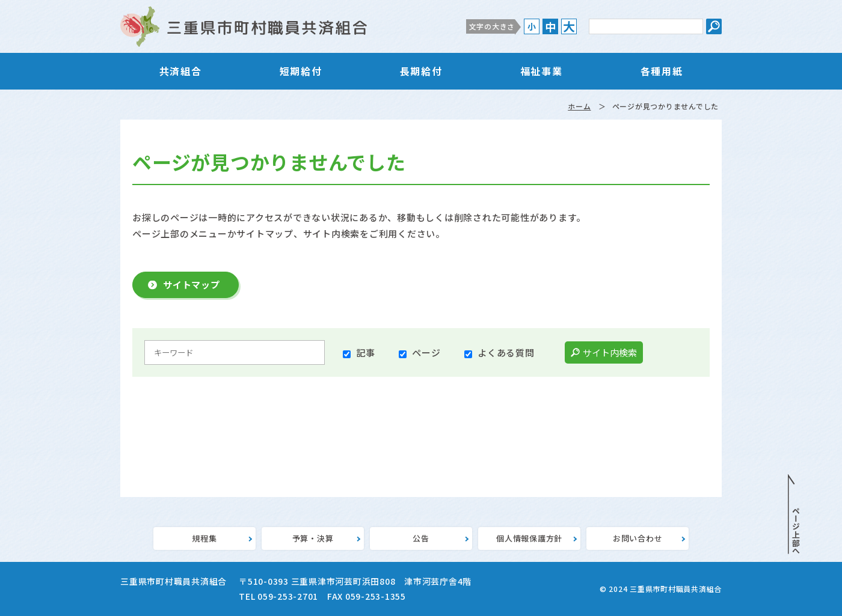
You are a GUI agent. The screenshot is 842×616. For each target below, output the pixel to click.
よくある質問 (506, 352)
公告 (421, 538)
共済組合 (180, 71)
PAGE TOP (794, 514)
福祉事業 (541, 71)
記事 (366, 352)
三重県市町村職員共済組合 (244, 26)
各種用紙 (662, 71)
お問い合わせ (638, 538)
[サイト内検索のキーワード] (646, 26)
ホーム (579, 106)
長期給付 (421, 71)
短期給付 (301, 71)
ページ (426, 352)
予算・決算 (313, 538)
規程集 (204, 538)
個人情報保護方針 (529, 538)
